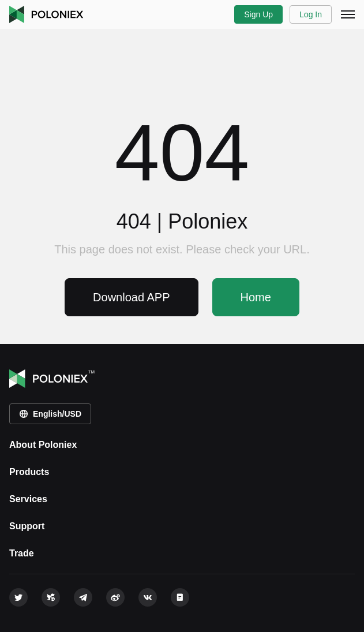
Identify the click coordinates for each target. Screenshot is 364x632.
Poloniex (46, 14)
